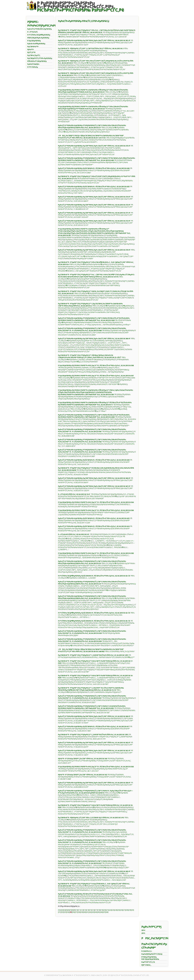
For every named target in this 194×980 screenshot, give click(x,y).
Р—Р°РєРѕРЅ (32, 32)
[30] (133, 910)
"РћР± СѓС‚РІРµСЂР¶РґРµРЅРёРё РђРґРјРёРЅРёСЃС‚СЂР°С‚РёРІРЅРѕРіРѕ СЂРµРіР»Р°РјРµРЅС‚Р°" (91, 690)
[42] (90, 912)
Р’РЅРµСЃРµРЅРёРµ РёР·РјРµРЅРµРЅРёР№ (150, 958)
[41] (87, 912)
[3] (63, 910)
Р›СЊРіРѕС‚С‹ (147, 951)
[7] (70, 910)
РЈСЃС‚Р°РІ (31, 52)
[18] (99, 910)
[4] (65, 910)
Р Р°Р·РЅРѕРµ (33, 67)
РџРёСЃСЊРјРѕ (33, 64)
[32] (62, 912)
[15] (91, 910)
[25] (119, 910)
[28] (127, 910)
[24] (116, 910)
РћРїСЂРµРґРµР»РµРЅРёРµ (38, 38)
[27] (124, 910)
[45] (99, 912)
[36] (73, 912)
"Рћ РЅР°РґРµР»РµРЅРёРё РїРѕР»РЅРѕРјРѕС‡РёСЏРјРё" (92, 633)
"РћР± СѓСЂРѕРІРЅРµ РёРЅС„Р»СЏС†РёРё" (96, 650)
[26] (121, 910)
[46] (101, 912)
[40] (85, 912)
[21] (107, 910)
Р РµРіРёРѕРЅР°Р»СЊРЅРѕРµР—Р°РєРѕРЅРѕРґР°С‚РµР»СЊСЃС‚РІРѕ (80, 6)
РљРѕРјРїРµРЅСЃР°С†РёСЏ (152, 954)
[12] (82, 910)
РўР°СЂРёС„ (146, 965)
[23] (113, 910)
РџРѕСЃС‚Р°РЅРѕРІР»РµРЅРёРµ (40, 29)
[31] (59, 912)
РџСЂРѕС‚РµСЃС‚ (34, 55)
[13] (85, 910)
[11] (79, 910)
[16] (93, 910)
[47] (104, 912)
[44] (96, 912)
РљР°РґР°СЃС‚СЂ (148, 962)
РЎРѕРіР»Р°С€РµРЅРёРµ (37, 61)
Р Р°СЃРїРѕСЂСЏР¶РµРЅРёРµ (39, 35)
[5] (67, 910)
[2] (61, 910)
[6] (69, 910)
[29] (130, 910)
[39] (82, 912)
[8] (72, 910)
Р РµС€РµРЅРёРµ (34, 41)
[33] (65, 912)
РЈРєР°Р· (31, 49)
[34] (68, 912)
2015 (143, 933)
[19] (102, 910)
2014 (143, 930)
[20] (105, 910)
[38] (79, 912)
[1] (59, 910)
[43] (93, 912)
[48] (107, 912)
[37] (76, 912)
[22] (110, 910)
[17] (96, 910)
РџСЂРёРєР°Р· (33, 47)
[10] (77, 910)
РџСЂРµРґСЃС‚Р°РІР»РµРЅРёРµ (40, 58)
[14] (88, 910)
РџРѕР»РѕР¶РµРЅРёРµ (36, 44)
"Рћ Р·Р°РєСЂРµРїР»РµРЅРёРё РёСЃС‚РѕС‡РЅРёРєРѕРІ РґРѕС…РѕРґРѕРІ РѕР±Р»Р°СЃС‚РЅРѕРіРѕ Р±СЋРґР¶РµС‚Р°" (96, 656)
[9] (74, 910)
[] (71, 912)
